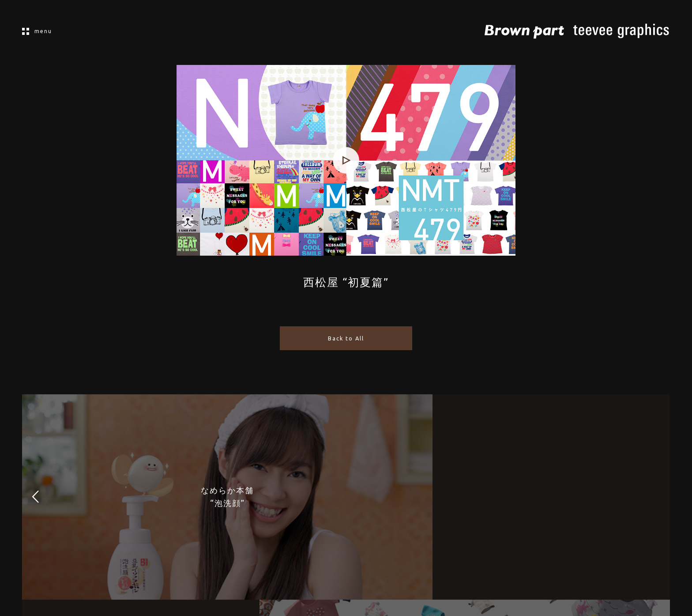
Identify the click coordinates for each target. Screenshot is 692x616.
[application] (346, 160)
